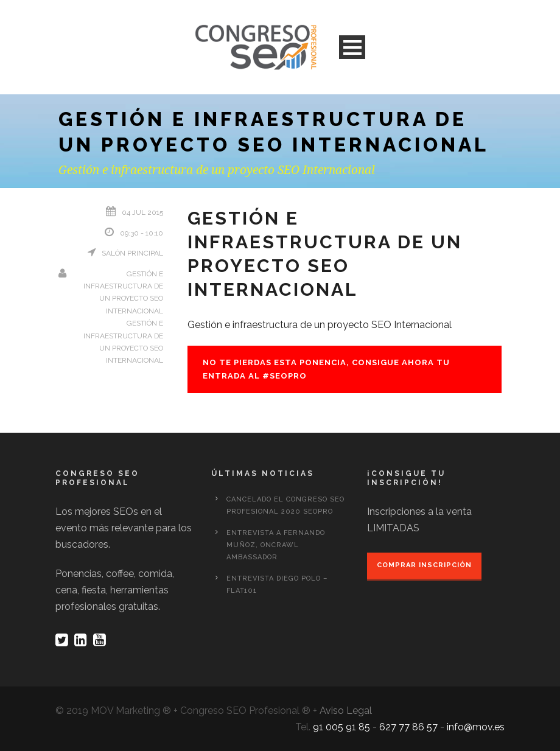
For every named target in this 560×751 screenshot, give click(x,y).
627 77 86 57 (408, 727)
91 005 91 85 (341, 727)
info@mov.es (476, 727)
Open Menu (352, 47)
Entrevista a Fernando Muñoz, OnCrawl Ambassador (276, 545)
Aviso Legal (346, 711)
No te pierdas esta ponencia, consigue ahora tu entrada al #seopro (326, 369)
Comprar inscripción (424, 565)
